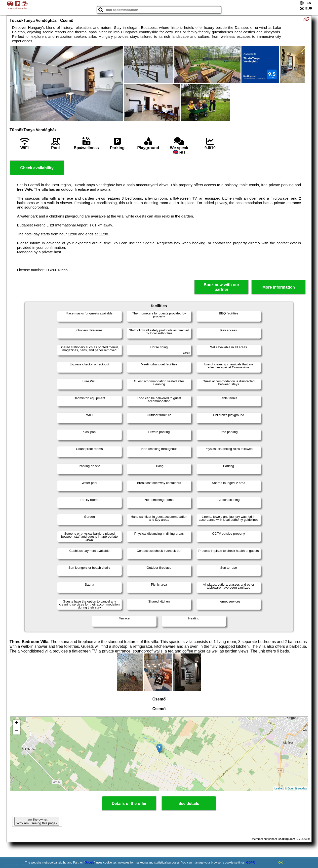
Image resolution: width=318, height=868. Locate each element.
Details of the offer (129, 803)
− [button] (17, 731)
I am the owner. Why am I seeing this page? (37, 821)
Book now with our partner (221, 287)
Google (90, 863)
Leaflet (279, 788)
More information (279, 287)
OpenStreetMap (297, 788)
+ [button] (17, 723)
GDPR (251, 863)
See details (189, 803)
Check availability (37, 168)
